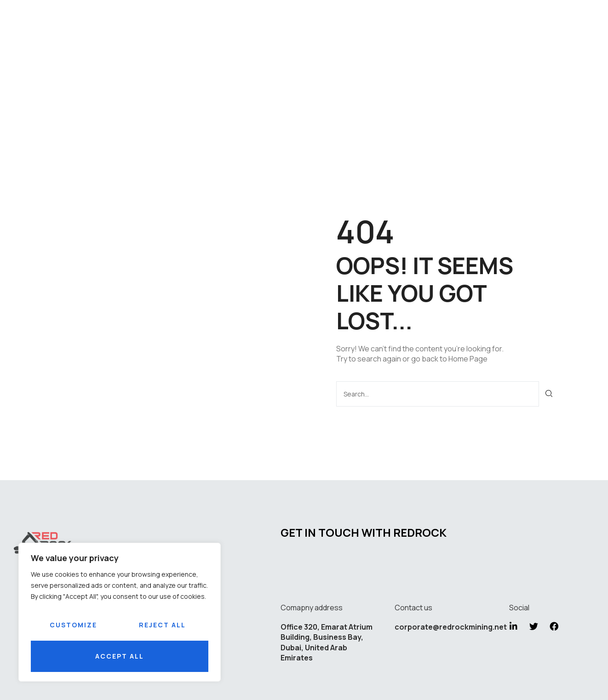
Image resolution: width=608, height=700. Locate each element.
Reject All (162, 625)
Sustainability (312, 71)
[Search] (549, 393)
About (203, 71)
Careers (375, 71)
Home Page (468, 359)
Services (248, 71)
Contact (425, 71)
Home (166, 71)
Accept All (120, 656)
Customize (73, 625)
